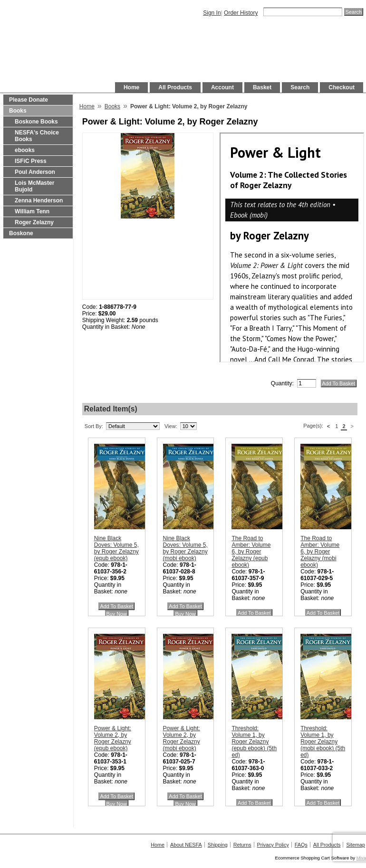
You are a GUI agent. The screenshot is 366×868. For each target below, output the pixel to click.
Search (300, 87)
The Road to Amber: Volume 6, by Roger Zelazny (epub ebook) (251, 552)
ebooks (25, 150)
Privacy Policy (273, 845)
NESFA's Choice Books (37, 136)
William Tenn (32, 211)
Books (18, 111)
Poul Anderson (35, 172)
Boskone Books (36, 122)
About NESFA (186, 845)
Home (131, 87)
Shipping (218, 845)
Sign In (212, 13)
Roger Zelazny (34, 222)
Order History (241, 13)
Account (222, 87)
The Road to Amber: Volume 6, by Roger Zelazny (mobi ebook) (320, 552)
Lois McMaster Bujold (34, 186)
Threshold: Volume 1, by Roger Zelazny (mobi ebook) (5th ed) (323, 742)
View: (171, 426)
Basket (262, 87)
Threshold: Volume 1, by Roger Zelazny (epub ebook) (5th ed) (254, 742)
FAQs (301, 845)
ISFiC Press (31, 161)
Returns (242, 845)
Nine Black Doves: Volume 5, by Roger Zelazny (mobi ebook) (185, 548)
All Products (175, 87)
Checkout (342, 87)
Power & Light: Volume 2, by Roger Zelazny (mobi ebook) (182, 738)
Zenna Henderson (39, 200)
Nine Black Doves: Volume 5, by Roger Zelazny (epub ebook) (116, 548)
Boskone (21, 233)
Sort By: (94, 426)
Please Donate (29, 100)
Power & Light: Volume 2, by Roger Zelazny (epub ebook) (113, 738)
